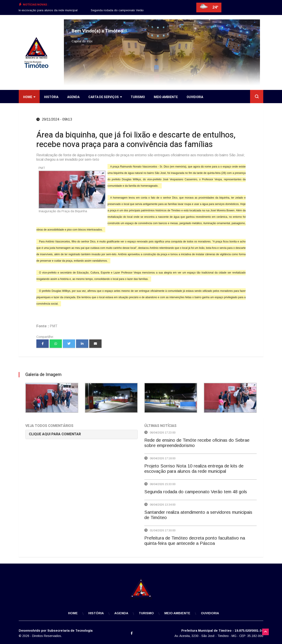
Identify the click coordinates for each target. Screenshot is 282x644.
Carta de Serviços (105, 97)
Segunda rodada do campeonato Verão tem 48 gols (129, 10)
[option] (129, 10)
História (51, 97)
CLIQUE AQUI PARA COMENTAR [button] (55, 434)
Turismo (138, 97)
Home (29, 97)
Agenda (73, 97)
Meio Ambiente (166, 97)
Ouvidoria (195, 97)
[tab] (82, 434)
